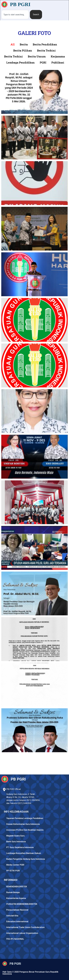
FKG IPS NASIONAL (15, 939)
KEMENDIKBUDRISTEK (17, 887)
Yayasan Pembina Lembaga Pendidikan (25, 818)
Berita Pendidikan (45, 44)
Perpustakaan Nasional (17, 910)
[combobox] (15, 15)
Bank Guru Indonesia (16, 842)
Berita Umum (37, 56)
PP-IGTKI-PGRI (13, 871)
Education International (17, 922)
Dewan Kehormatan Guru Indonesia (23, 824)
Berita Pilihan (23, 50)
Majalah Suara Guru (15, 836)
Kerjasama (58, 56)
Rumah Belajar (13, 892)
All (13, 44)
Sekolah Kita (12, 916)
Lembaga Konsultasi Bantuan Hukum (24, 853)
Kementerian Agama (16, 898)
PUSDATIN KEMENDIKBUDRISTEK (22, 904)
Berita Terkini (46, 50)
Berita (24, 44)
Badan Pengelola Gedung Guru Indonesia (26, 859)
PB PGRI (20, 4)
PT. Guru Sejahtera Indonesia (20, 847)
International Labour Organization (22, 933)
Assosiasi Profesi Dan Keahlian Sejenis (25, 830)
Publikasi (58, 62)
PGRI (43, 62)
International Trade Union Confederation (25, 927)
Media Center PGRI (15, 865)
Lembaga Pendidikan (21, 62)
